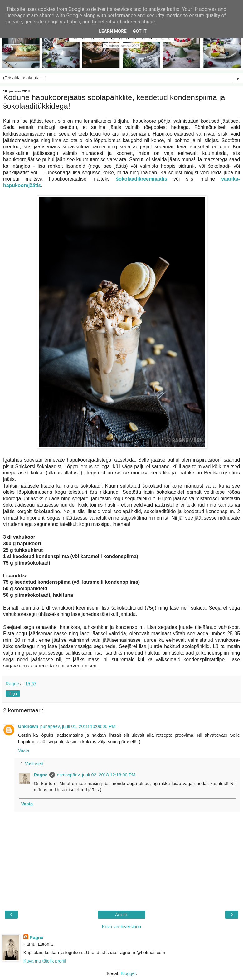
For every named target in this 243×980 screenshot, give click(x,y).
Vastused (34, 764)
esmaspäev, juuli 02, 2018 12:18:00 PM (96, 775)
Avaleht (122, 915)
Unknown (28, 726)
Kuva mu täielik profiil (45, 961)
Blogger (128, 973)
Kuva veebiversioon (122, 927)
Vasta (24, 750)
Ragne (41, 775)
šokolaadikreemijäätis (141, 179)
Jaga (13, 694)
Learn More (113, 31)
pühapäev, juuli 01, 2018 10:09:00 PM (78, 726)
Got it (140, 31)
